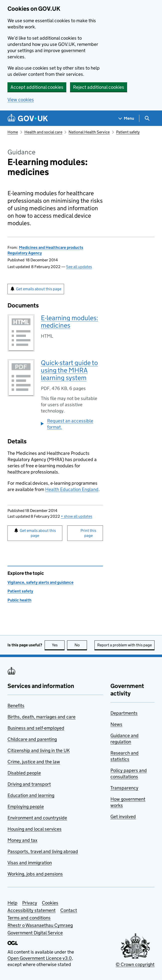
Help (12, 903)
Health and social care (43, 132)
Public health (19, 600)
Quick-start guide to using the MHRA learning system (69, 370)
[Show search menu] (147, 118)
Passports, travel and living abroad (43, 851)
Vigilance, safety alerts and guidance (40, 582)
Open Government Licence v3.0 (40, 958)
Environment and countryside (37, 818)
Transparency (124, 788)
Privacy (30, 903)
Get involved (123, 817)
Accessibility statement (32, 910)
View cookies (21, 100)
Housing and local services (35, 829)
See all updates (79, 267)
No (81, 645)
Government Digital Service (35, 933)
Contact (69, 910)
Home (13, 132)
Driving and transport (29, 784)
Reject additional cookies (99, 87)
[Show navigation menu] (126, 118)
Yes (58, 645)
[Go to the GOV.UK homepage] (28, 118)
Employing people (26, 807)
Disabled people (24, 773)
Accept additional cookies (37, 87)
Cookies (50, 903)
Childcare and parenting (32, 739)
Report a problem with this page (124, 645)
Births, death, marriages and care (41, 717)
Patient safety (128, 132)
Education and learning (31, 795)
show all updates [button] (77, 516)
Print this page (88, 533)
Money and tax (22, 840)
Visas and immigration (30, 863)
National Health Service (89, 132)
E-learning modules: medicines (70, 322)
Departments (124, 713)
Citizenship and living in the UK (39, 750)
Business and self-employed (36, 728)
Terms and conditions (29, 918)
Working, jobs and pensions (35, 874)
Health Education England (72, 489)
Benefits (16, 706)
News (116, 724)
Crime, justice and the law (34, 762)
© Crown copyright (135, 964)
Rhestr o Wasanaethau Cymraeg (40, 925)
